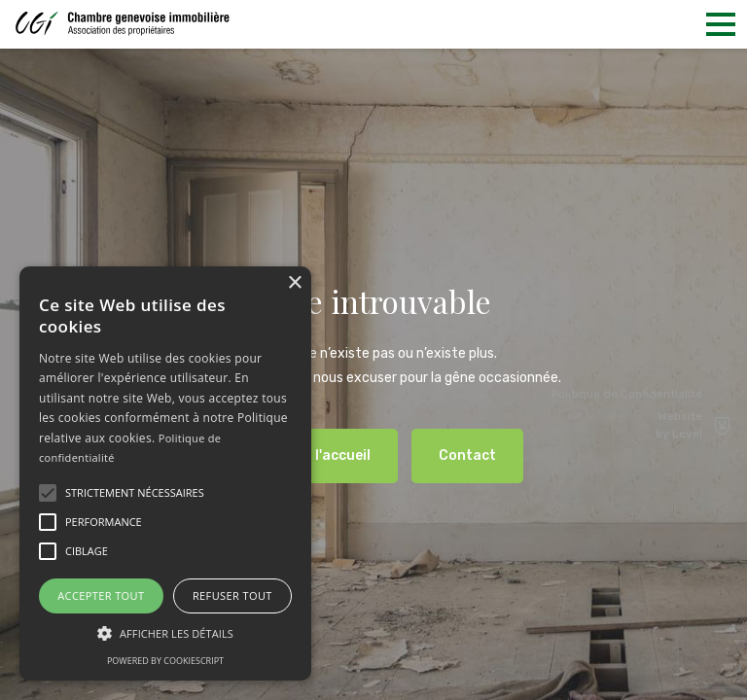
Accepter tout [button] (101, 595)
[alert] (165, 473)
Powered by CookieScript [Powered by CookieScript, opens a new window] (165, 661)
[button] (48, 493)
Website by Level (694, 425)
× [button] (294, 283)
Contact (467, 455)
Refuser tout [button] (232, 595)
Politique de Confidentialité (627, 394)
